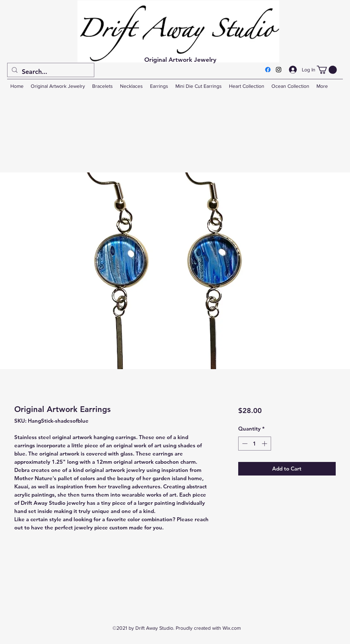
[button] (327, 70)
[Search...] (50, 72)
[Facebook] (268, 70)
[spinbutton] (254, 444)
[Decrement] (244, 444)
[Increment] (265, 444)
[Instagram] (279, 70)
